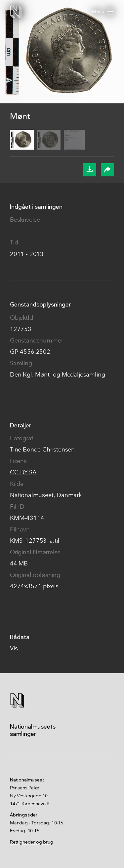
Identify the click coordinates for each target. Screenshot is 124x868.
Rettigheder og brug (32, 842)
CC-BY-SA (23, 473)
